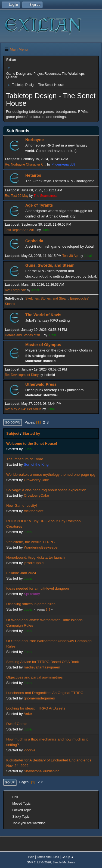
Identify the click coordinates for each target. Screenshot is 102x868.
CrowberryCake (36, 480)
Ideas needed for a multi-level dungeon (38, 588)
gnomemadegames (39, 698)
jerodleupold (34, 563)
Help (31, 857)
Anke (28, 714)
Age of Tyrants (39, 205)
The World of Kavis (43, 315)
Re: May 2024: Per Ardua (23, 409)
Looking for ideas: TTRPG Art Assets (36, 708)
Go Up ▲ (68, 857)
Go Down (13, 422)
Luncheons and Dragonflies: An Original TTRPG (45, 693)
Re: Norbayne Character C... (26, 164)
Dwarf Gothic (17, 724)
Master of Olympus (43, 345)
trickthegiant (33, 511)
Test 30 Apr (70, 256)
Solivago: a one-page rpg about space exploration (46, 490)
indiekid (49, 361)
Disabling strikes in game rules (31, 604)
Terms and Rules (48, 857)
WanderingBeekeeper (41, 547)
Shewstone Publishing (41, 771)
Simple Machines (64, 862)
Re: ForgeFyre (15, 290)
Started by (31, 433)
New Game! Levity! (22, 505)
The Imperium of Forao (25, 459)
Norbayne (35, 140)
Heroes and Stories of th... (24, 335)
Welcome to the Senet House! (32, 444)
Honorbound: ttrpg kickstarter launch (35, 557)
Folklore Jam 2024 (21, 573)
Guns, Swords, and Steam (50, 265)
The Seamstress (45, 196)
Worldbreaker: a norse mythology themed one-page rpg (51, 475)
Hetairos (33, 175)
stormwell (51, 395)
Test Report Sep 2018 (21, 230)
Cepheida (34, 241)
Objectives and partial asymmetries (34, 677)
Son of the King (36, 464)
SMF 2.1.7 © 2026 (39, 862)
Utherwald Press (41, 384)
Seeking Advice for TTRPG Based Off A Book (43, 662)
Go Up (10, 782)
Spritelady (32, 594)
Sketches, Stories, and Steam (47, 298)
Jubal (46, 230)
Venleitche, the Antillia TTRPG (30, 542)
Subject (13, 433)
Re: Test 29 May (17, 196)
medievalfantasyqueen (42, 667)
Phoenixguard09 (63, 164)
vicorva (29, 750)
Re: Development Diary (22, 375)
